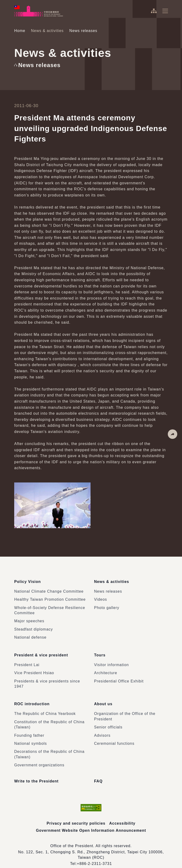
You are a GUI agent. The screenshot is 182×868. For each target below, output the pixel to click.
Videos (101, 597)
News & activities (47, 31)
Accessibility (122, 815)
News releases (108, 589)
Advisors (102, 727)
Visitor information (111, 659)
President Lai (27, 659)
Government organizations (39, 757)
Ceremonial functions (114, 735)
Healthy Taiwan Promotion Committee (50, 597)
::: (3, 2)
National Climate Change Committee (49, 589)
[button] (173, 434)
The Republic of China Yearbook (45, 705)
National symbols (31, 735)
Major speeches (29, 618)
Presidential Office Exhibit (119, 675)
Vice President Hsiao (34, 667)
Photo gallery (107, 605)
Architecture (106, 667)
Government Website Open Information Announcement (91, 822)
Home (20, 31)
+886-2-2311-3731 (94, 855)
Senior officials (108, 719)
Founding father (29, 727)
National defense (30, 635)
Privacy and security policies (76, 815)
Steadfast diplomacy (34, 626)
